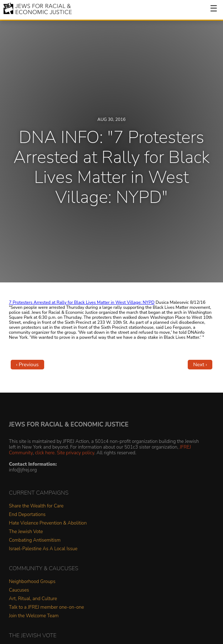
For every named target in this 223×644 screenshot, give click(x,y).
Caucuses (19, 590)
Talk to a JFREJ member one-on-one (46, 607)
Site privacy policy (75, 453)
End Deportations (27, 515)
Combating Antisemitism (35, 540)
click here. (45, 453)
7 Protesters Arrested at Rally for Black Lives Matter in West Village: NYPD (82, 302)
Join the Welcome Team (34, 616)
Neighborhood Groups (32, 582)
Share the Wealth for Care (36, 506)
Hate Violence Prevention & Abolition (48, 523)
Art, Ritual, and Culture (33, 599)
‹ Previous (27, 364)
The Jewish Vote (26, 532)
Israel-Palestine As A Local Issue (43, 549)
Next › (200, 364)
